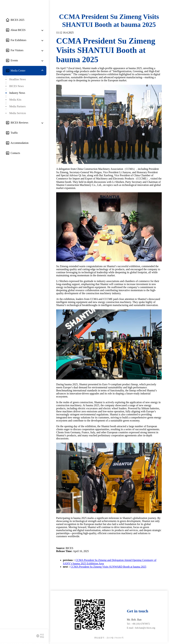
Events (14, 60)
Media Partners (17, 106)
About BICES (17, 30)
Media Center (17, 71)
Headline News (18, 79)
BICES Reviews (19, 123)
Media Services (18, 113)
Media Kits (15, 100)
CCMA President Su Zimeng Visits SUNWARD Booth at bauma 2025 (108, 567)
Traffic (14, 133)
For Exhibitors (18, 40)
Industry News (17, 93)
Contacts (15, 153)
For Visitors (16, 50)
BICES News (17, 86)
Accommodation (19, 143)
